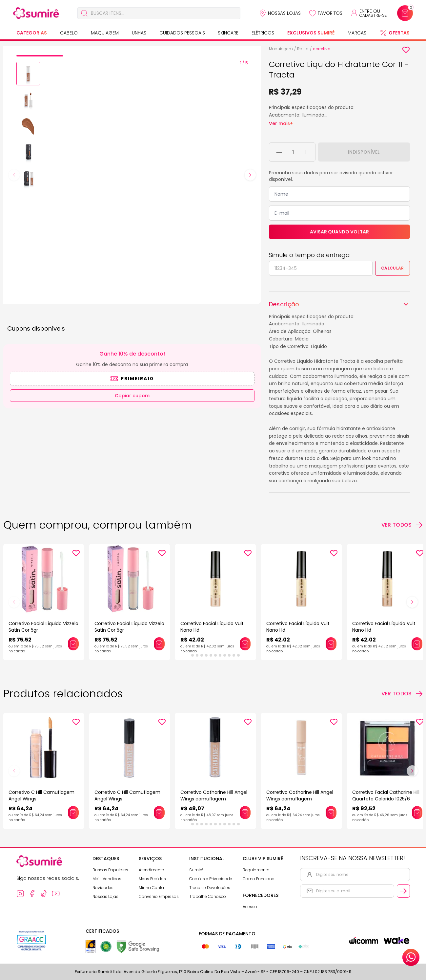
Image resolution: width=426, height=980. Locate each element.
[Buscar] (84, 13)
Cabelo (69, 33)
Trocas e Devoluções (210, 888)
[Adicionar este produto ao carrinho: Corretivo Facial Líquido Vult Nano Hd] (245, 644)
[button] (28, 74)
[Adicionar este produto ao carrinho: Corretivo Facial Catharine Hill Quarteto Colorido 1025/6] (417, 813)
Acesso (250, 907)
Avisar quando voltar (339, 232)
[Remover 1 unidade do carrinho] (279, 152)
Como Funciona (259, 879)
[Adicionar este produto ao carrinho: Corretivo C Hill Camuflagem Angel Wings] (73, 813)
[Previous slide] (14, 175)
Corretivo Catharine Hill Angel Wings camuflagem (214, 795)
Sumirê (196, 870)
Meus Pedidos (152, 879)
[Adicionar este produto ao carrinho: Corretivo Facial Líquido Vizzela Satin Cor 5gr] (73, 644)
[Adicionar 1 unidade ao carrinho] (306, 152)
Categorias (32, 33)
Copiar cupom (132, 396)
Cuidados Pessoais (182, 33)
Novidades (103, 888)
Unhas (139, 33)
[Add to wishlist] (406, 50)
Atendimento (152, 870)
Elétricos (263, 33)
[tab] (40, 56)
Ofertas (399, 33)
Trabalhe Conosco (208, 896)
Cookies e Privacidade (211, 879)
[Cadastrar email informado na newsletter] (403, 891)
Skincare (228, 33)
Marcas (357, 33)
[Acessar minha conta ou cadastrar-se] (368, 13)
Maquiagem (105, 33)
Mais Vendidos (107, 879)
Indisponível (364, 152)
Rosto (303, 49)
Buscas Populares (110, 870)
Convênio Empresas (159, 896)
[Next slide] (250, 175)
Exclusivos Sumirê (311, 33)
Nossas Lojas (284, 13)
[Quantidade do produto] (293, 152)
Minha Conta (151, 888)
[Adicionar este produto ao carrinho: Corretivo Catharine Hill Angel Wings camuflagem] (245, 813)
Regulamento (256, 870)
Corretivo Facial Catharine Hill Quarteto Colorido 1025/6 (386, 795)
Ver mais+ (281, 123)
